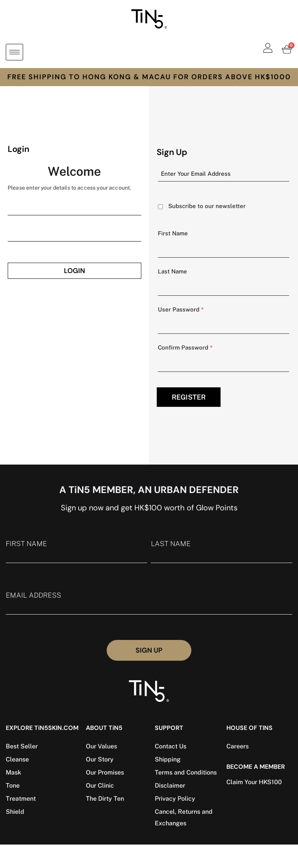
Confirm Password (185, 347)
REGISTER (189, 397)
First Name (173, 233)
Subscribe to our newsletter (207, 206)
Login (74, 271)
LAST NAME (222, 552)
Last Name (172, 271)
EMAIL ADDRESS (149, 603)
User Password (181, 309)
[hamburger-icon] (14, 52)
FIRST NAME (76, 552)
